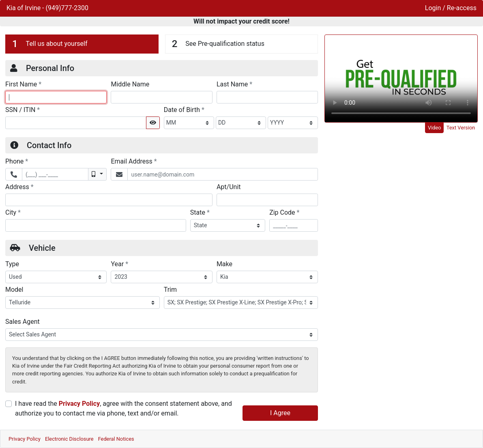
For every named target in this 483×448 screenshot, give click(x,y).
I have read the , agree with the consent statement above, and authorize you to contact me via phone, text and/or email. (123, 408)
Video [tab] (435, 128)
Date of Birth (184, 110)
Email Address (134, 161)
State (200, 212)
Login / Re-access (451, 8)
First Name (23, 84)
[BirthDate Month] (189, 123)
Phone (17, 161)
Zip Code (284, 212)
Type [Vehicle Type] (12, 264)
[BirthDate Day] (241, 123)
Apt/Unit (229, 187)
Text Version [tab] (461, 128)
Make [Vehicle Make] (224, 264)
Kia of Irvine (24, 8)
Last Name (234, 84)
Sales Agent (23, 322)
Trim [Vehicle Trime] (170, 290)
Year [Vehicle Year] (119, 264)
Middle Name (130, 84)
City (13, 212)
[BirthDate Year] (293, 123)
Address (19, 187)
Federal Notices (116, 439)
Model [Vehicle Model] (14, 290)
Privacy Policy (79, 404)
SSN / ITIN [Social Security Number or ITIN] (23, 110)
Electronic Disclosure (69, 439)
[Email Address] (223, 174)
